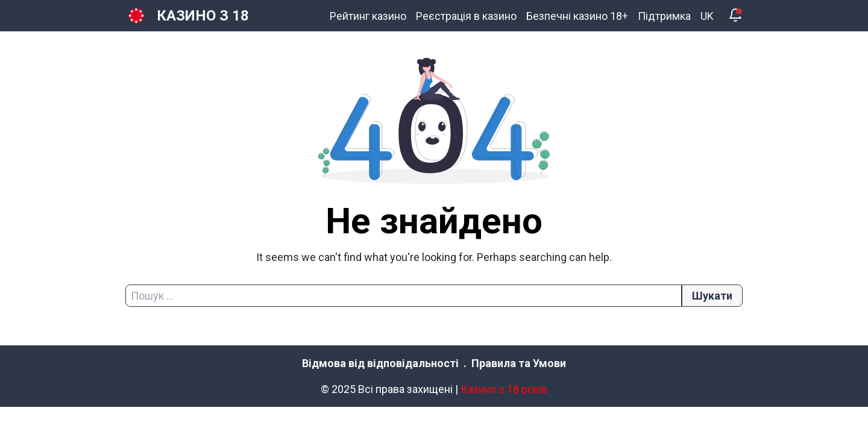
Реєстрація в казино (466, 16)
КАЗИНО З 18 (203, 16)
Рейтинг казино (368, 16)
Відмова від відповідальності (380, 363)
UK (707, 16)
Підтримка (664, 16)
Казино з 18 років (504, 389)
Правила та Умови (519, 363)
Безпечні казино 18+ (577, 16)
